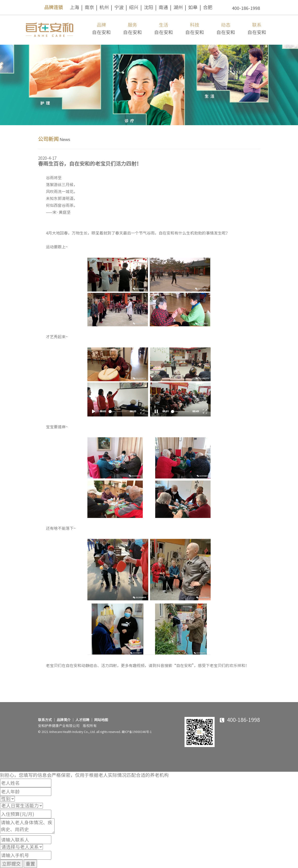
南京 (89, 7)
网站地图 (101, 720)
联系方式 (45, 720)
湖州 (178, 7)
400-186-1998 (246, 8)
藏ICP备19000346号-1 (137, 732)
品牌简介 (64, 720)
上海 (74, 7)
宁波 (119, 7)
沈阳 (149, 7)
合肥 (208, 7)
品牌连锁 (54, 7)
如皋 (193, 7)
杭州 (104, 7)
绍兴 (134, 7)
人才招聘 (82, 720)
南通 (163, 7)
